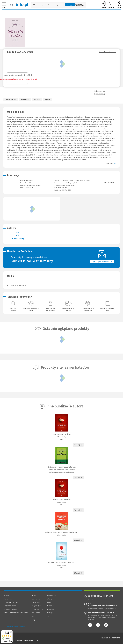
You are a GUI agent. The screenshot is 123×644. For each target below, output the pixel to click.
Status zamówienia (11, 602)
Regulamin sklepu (10, 606)
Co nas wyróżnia (37, 609)
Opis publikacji (11, 100)
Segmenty (50, 609)
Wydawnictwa (51, 595)
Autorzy (37, 100)
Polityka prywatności (11, 609)
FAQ (33, 616)
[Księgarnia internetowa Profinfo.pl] (19, 5)
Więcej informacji (99, 94)
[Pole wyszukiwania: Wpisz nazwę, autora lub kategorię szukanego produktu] (47, 5)
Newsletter (8, 599)
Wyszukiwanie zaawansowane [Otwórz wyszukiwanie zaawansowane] (80, 5)
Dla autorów (36, 602)
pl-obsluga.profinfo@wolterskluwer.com (104, 604)
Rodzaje (50, 613)
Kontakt (7, 595)
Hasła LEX (50, 606)
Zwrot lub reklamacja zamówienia (16, 613)
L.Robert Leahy (18, 239)
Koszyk (119, 5)
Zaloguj (104, 5)
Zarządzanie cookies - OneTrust (16, 626)
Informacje (25, 100)
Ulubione (111, 5)
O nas (34, 595)
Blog (33, 620)
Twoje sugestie (37, 606)
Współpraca (36, 599)
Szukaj (69, 5)
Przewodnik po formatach (108, 52)
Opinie (47, 100)
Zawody (49, 616)
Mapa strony (36, 613)
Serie (49, 602)
